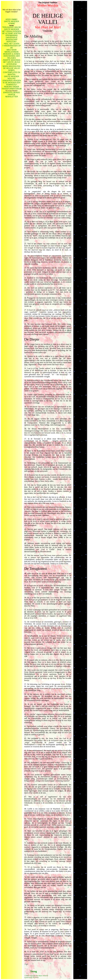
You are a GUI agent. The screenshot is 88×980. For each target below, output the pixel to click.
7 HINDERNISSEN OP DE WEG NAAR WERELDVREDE (12, 49)
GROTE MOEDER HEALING (12, 78)
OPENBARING (12, 35)
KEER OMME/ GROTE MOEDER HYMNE (12, 21)
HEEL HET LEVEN (12, 44)
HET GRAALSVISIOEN (12, 31)
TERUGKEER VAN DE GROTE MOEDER (12, 28)
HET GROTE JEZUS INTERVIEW (12, 63)
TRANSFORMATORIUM (12, 89)
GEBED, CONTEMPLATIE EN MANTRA (12, 72)
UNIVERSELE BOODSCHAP (12, 39)
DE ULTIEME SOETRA (12, 33)
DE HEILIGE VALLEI (12, 68)
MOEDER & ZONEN (12, 54)
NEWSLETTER (12, 97)
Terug (34, 971)
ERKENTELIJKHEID (12, 93)
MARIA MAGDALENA (12, 66)
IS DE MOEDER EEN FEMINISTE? (12, 84)
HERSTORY (12, 42)
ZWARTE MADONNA (12, 60)
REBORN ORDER (12, 87)
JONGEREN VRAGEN (12, 81)
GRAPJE (12, 95)
